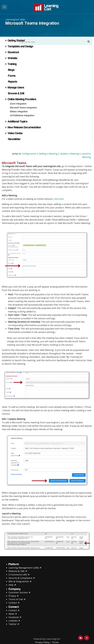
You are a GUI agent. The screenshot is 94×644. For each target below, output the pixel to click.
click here (59, 199)
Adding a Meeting (48, 154)
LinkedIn (13, 621)
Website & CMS (17, 571)
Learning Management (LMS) (24, 568)
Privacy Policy (42, 642)
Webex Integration (19, 112)
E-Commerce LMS (18, 575)
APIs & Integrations (19, 581)
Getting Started (16, 41)
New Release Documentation (24, 127)
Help (11, 585)
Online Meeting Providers (22, 99)
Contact (13, 603)
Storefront (13, 52)
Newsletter (14, 139)
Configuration (29, 154)
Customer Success (18, 592)
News (11, 614)
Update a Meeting (69, 154)
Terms (55, 642)
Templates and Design (20, 46)
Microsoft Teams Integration (23, 108)
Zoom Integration (18, 104)
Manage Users (16, 88)
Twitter (13, 624)
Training (12, 64)
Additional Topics (18, 121)
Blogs (11, 70)
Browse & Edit (16, 93)
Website (13, 58)
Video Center (15, 133)
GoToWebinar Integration (22, 115)
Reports (13, 82)
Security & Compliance (20, 578)
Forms (12, 76)
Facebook (14, 617)
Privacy (12, 596)
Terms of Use (16, 599)
